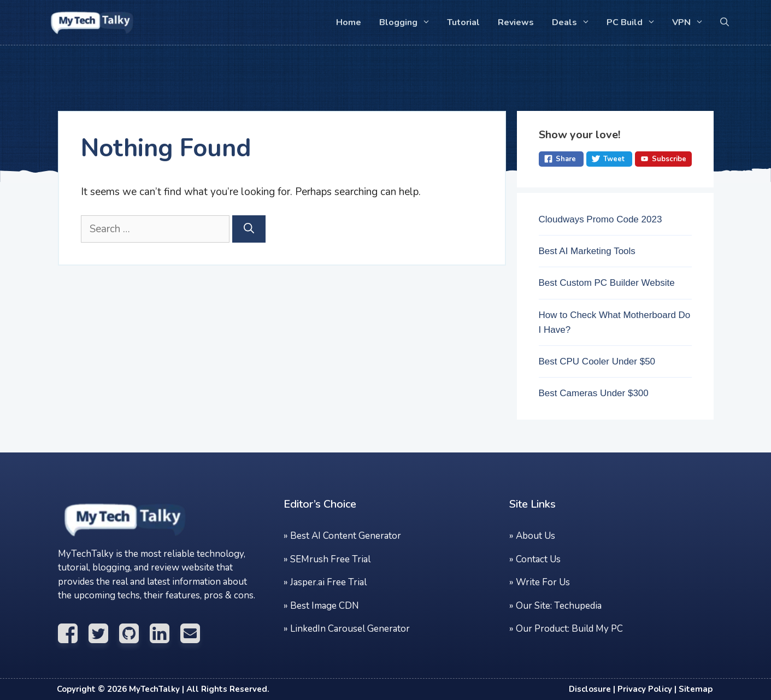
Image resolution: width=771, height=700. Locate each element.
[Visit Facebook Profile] (73, 634)
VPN (691, 22)
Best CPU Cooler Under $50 (597, 361)
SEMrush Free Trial (330, 559)
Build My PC (597, 629)
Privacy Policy (645, 689)
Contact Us (538, 559)
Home (349, 22)
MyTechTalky (154, 689)
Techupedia (578, 606)
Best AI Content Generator (346, 536)
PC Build (634, 22)
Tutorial (463, 22)
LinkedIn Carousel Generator (350, 629)
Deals (574, 22)
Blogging (408, 22)
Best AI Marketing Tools (587, 251)
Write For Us (543, 582)
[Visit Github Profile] (134, 634)
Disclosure (590, 689)
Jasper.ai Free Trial (328, 582)
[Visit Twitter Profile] (104, 634)
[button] (725, 22)
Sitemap (696, 689)
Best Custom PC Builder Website (607, 283)
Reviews (516, 22)
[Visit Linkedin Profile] (165, 634)
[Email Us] (196, 634)
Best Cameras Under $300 (594, 393)
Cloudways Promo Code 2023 (601, 219)
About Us (535, 536)
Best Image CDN (325, 606)
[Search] (249, 229)
